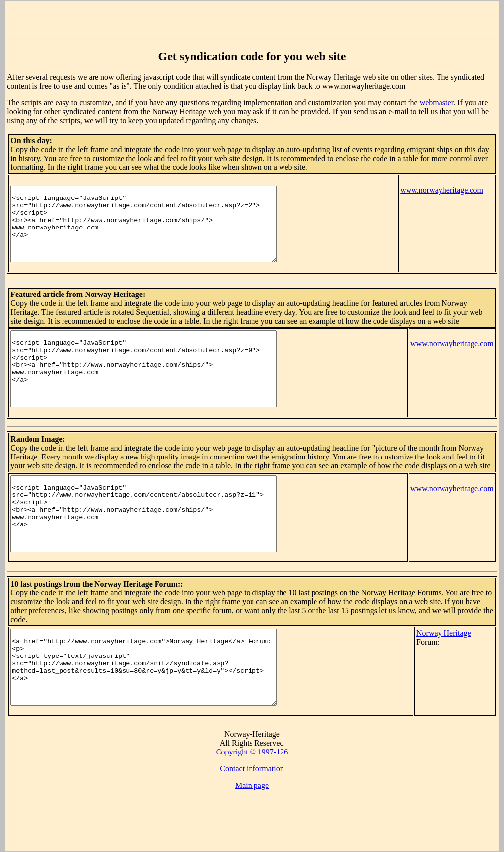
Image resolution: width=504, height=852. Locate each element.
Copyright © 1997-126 (252, 811)
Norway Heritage (455, 677)
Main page (252, 844)
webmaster (437, 103)
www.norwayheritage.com (442, 190)
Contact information (252, 828)
